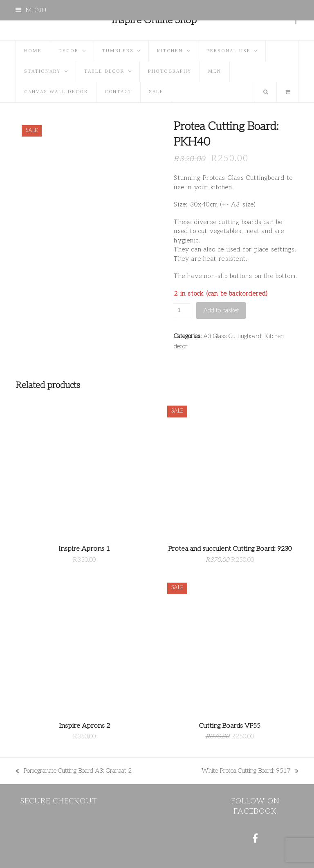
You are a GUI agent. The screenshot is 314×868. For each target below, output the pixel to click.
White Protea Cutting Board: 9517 (250, 771)
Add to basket (221, 310)
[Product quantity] (182, 311)
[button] (31, 10)
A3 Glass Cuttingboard (232, 336)
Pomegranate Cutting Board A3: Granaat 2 (74, 771)
